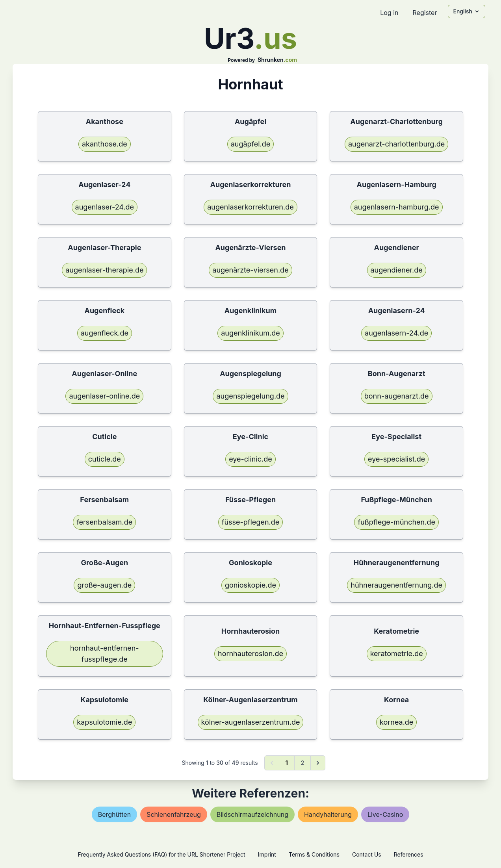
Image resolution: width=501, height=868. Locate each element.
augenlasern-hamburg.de (397, 207)
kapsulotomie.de (104, 722)
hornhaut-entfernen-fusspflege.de (105, 654)
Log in (389, 13)
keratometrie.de (397, 654)
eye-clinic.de (250, 459)
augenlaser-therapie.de (104, 270)
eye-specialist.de (396, 459)
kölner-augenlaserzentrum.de (251, 722)
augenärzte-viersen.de (250, 270)
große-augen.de (104, 585)
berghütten (114, 814)
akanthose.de (105, 144)
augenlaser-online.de (104, 396)
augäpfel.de (251, 144)
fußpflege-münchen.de (396, 522)
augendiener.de (397, 270)
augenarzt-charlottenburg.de (396, 144)
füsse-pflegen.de (251, 522)
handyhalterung (328, 814)
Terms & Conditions (314, 854)
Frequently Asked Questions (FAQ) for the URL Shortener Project (161, 854)
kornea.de (396, 722)
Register (425, 13)
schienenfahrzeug (174, 814)
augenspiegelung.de (250, 396)
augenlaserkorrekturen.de (250, 207)
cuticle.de (105, 459)
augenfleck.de (105, 333)
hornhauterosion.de (250, 654)
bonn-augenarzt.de (397, 396)
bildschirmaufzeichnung (252, 814)
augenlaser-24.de (105, 207)
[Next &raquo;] (318, 763)
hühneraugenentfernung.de (396, 585)
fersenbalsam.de (104, 522)
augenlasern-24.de (396, 333)
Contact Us (367, 854)
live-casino (385, 814)
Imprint (267, 854)
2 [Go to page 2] (303, 763)
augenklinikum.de (250, 333)
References (409, 854)
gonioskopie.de (250, 585)
